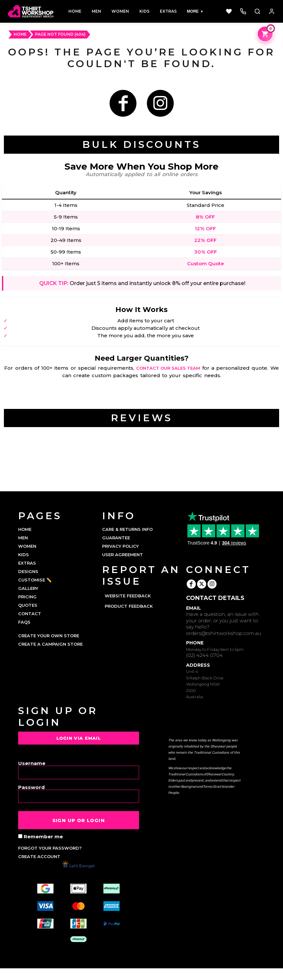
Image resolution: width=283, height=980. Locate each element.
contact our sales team (168, 368)
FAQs (24, 622)
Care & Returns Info (127, 529)
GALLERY (28, 588)
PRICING (27, 597)
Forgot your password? (50, 848)
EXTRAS (27, 563)
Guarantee (116, 538)
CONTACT (30, 614)
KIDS (24, 555)
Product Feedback (129, 606)
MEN (23, 538)
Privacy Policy (120, 546)
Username (32, 763)
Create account (39, 856)
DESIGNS (28, 571)
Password (31, 787)
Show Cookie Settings (141, 974)
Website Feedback (128, 596)
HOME (20, 34)
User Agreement (123, 555)
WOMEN (27, 546)
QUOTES (28, 605)
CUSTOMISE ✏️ (35, 580)
